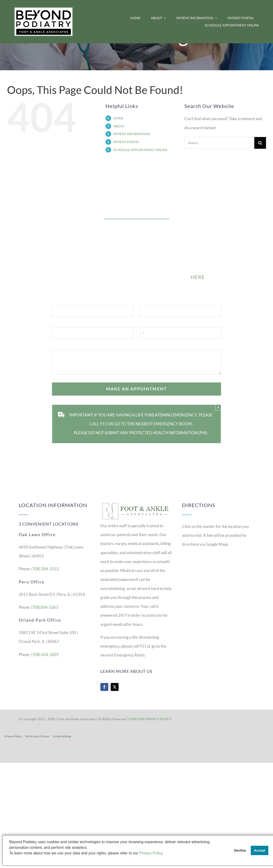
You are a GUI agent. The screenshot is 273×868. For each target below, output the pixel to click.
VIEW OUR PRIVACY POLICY (150, 719)
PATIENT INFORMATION (132, 134)
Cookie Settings (62, 736)
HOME (118, 118)
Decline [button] (240, 850)
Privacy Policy (13, 736)
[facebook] (104, 687)
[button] (10, 859)
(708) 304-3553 (45, 569)
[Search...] (219, 143)
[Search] (260, 143)
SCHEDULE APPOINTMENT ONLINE (140, 150)
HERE (198, 277)
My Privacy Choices (37, 736)
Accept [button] (260, 850)
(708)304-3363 (45, 607)
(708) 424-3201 (45, 655)
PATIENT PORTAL (126, 142)
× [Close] (218, 407)
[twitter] (115, 687)
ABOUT (119, 126)
